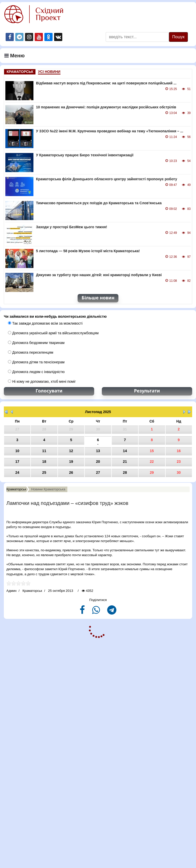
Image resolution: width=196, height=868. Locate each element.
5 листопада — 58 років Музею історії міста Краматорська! (88, 251)
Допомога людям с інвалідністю (36, 372)
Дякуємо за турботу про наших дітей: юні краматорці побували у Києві (99, 275)
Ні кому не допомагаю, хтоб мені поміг (42, 381)
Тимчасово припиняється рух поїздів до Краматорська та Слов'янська (99, 203)
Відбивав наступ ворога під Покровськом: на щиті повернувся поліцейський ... (106, 83)
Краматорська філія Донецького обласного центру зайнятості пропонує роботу (107, 179)
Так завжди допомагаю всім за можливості (45, 323)
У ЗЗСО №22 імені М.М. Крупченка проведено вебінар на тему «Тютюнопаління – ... (110, 131)
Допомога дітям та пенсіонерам (36, 362)
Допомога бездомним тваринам (36, 343)
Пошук (178, 37)
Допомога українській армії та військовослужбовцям (53, 333)
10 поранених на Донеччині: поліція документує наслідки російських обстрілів (106, 107)
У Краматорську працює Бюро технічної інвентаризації (85, 155)
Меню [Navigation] (15, 56)
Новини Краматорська (48, 489)
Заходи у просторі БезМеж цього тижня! (72, 227)
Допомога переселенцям (31, 352)
